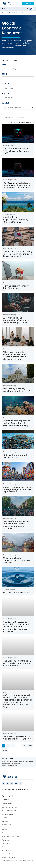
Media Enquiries (7, 803)
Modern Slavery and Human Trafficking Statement (17, 861)
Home (3, 13)
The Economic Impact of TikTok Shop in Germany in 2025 (17, 151)
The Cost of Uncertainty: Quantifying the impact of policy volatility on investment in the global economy (16, 627)
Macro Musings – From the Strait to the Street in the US (17, 738)
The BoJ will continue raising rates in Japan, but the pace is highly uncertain (18, 254)
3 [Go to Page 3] (13, 746)
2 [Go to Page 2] (8, 746)
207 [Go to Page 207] (24, 746)
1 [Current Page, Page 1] (4, 746)
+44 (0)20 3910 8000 (11, 808)
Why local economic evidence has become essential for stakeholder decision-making (16, 356)
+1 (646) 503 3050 (11, 811)
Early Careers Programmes (10, 836)
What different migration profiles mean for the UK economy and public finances (16, 525)
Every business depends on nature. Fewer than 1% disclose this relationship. (17, 423)
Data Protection (7, 850)
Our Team (5, 821)
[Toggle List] (32, 69)
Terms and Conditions (9, 854)
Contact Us (5, 800)
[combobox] (16, 69)
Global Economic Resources (11, 763)
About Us (5, 818)
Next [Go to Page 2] (5, 750)
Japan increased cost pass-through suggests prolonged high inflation (18, 489)
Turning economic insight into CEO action (16, 287)
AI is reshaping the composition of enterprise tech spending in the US (16, 320)
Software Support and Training (11, 857)
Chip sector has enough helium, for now (15, 456)
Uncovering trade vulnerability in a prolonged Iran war (17, 560)
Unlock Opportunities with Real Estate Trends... (17, 761)
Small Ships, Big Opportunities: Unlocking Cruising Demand (16, 220)
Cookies (4, 847)
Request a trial (28, 3)
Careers (4, 833)
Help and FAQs (6, 825)
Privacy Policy (6, 843)
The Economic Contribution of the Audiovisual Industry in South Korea (17, 663)
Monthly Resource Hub (9, 765)
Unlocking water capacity (16, 592)
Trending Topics (14, 13)
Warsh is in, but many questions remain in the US (17, 390)
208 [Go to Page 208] (30, 746)
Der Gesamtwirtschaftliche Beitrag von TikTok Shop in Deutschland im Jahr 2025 (17, 185)
